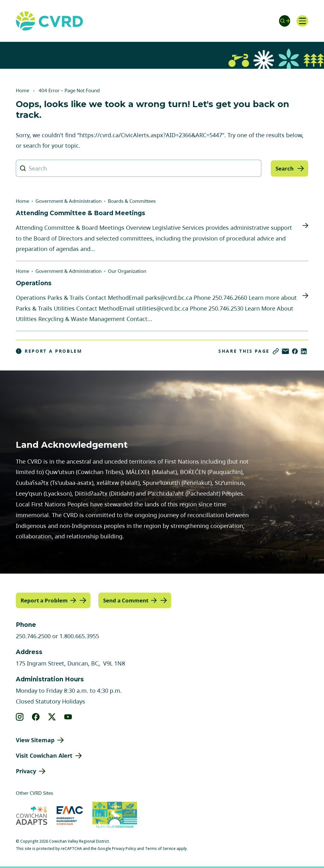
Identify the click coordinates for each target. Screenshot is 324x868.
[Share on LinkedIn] (304, 351)
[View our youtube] (68, 717)
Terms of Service (160, 848)
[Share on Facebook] (295, 351)
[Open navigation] (302, 21)
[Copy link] (276, 351)
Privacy (26, 771)
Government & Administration (69, 201)
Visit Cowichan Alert (44, 755)
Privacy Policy (124, 848)
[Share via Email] (285, 351)
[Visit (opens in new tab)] (115, 815)
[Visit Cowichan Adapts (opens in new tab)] (31, 815)
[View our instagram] (20, 717)
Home (22, 90)
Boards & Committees (132, 201)
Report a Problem (49, 351)
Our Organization (127, 271)
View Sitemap (35, 740)
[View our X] (52, 717)
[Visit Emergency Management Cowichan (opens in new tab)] (70, 815)
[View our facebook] (36, 717)
